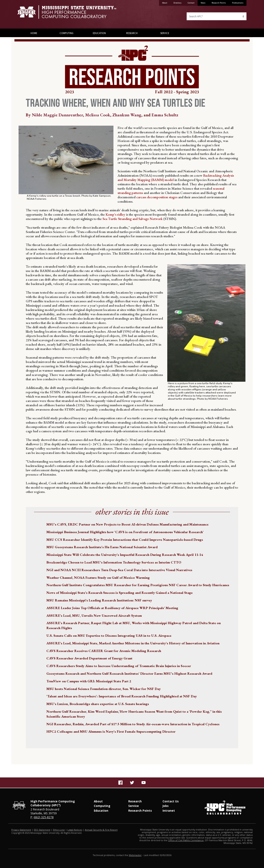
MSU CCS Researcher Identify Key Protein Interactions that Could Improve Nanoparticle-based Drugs (125, 540)
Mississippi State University (28, 14)
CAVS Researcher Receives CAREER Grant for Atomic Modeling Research (104, 651)
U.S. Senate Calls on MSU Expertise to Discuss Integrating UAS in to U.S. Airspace (109, 635)
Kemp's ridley (115, 214)
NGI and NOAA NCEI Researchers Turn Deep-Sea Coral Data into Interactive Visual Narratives (119, 570)
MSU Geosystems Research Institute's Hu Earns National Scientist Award (102, 547)
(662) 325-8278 (44, 817)
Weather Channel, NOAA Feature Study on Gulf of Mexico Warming (98, 577)
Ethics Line (59, 830)
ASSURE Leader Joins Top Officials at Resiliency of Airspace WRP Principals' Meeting (112, 608)
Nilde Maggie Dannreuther (57, 115)
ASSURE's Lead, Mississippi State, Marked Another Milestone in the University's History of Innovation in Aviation (133, 643)
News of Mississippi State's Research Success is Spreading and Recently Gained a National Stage (120, 593)
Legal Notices (75, 830)
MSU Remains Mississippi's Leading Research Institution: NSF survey (99, 600)
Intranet (169, 811)
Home (34, 33)
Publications (238, 3)
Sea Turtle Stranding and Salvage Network (132, 219)
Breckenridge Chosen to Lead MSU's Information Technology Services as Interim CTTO (114, 562)
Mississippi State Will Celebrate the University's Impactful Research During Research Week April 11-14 (125, 555)
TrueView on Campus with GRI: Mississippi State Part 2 (89, 681)
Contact (191, 3)
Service (165, 33)
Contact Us (171, 801)
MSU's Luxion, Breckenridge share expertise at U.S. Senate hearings (98, 704)
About (165, 3)
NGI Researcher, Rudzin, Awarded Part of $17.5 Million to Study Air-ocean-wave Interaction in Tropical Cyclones (133, 724)
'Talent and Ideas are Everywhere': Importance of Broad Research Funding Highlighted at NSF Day (122, 696)
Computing (67, 33)
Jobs (166, 806)
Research (132, 33)
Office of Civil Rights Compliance (186, 840)
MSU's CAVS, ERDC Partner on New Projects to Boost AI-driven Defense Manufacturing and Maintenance (127, 524)
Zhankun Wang (127, 115)
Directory (177, 3)
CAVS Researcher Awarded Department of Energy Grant (89, 658)
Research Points (219, 3)
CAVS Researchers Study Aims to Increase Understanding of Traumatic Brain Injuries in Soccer (119, 666)
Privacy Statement (21, 830)
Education (99, 33)
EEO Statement (42, 830)
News (203, 3)
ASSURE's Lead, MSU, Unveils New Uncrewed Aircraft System (94, 615)
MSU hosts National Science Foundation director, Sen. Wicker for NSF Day (104, 689)
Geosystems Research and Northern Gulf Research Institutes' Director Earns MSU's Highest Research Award (129, 673)
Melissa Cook (98, 115)
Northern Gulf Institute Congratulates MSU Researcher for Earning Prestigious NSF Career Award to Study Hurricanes (138, 585)
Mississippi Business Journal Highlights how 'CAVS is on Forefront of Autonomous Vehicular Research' (125, 532)
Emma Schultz (165, 115)
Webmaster (135, 855)
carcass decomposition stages (156, 197)
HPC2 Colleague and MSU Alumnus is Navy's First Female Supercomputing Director (111, 731)
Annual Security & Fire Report (101, 830)
